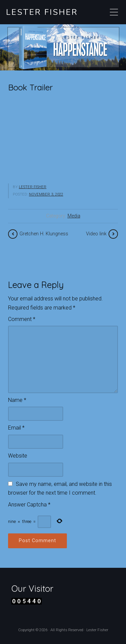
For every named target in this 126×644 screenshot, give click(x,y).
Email (16, 428)
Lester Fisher (42, 12)
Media (74, 216)
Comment (22, 319)
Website (18, 456)
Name (17, 400)
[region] (63, 47)
